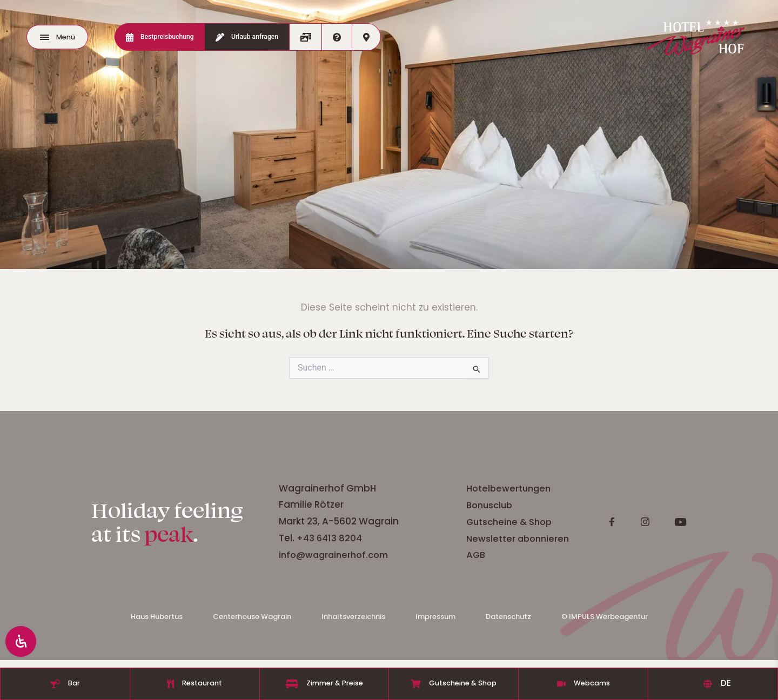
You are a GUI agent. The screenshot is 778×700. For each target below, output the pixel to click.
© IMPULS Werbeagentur (605, 620)
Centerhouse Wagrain (252, 620)
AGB (589, 556)
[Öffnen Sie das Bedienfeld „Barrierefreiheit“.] (23, 640)
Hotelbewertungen (623, 490)
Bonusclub (603, 507)
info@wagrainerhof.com (448, 556)
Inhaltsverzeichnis (353, 620)
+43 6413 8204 (442, 540)
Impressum (435, 620)
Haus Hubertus (157, 620)
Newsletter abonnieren (633, 540)
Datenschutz (508, 620)
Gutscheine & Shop (624, 523)
